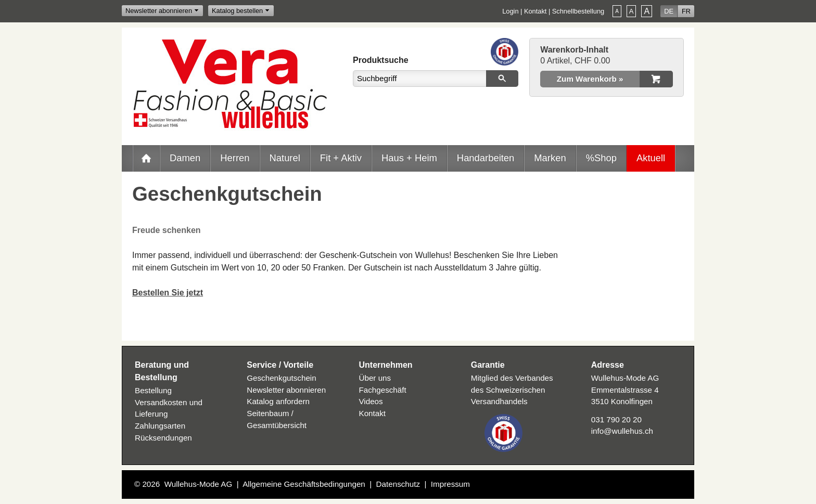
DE (669, 11)
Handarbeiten (486, 158)
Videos (371, 401)
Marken (550, 158)
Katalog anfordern (278, 401)
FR (686, 11)
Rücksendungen (163, 438)
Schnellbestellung (578, 11)
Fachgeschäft (383, 390)
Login (510, 11)
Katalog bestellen (237, 11)
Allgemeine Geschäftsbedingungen (304, 484)
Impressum (450, 484)
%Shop (601, 158)
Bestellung (153, 390)
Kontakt (535, 11)
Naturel (285, 158)
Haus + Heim (409, 158)
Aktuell (651, 158)
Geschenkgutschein (281, 378)
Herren (235, 158)
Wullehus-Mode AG (199, 484)
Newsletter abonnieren (159, 11)
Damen (185, 158)
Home (146, 158)
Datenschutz (398, 484)
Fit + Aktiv (341, 158)
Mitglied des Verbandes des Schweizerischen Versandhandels (512, 390)
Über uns (375, 378)
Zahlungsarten (160, 426)
